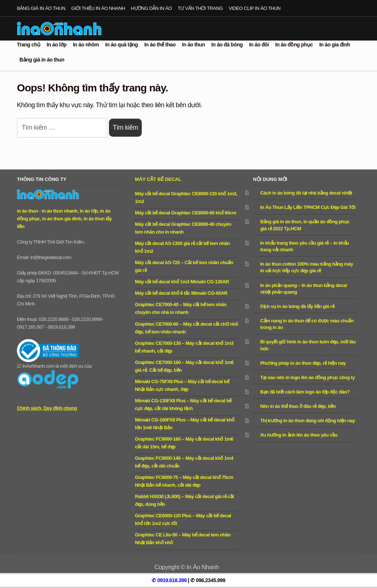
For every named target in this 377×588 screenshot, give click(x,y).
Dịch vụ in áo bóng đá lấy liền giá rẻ (297, 306)
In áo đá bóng (227, 45)
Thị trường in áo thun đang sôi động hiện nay (308, 421)
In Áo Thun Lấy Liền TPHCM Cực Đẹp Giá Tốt (308, 207)
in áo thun (27, 211)
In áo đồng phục (294, 45)
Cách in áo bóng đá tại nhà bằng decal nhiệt (306, 193)
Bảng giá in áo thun (41, 8)
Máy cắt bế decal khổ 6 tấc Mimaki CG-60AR (181, 293)
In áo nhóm (86, 45)
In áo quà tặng (122, 45)
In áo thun (193, 45)
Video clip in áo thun (255, 8)
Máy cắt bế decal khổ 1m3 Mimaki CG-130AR (182, 282)
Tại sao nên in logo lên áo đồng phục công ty (308, 377)
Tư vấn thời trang (200, 8)
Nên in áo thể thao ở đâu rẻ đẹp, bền (298, 406)
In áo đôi (259, 45)
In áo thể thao (160, 45)
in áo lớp (89, 211)
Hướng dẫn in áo (151, 8)
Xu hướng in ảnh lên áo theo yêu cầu (299, 435)
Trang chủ (29, 45)
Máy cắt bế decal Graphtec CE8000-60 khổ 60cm (186, 213)
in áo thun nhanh (59, 211)
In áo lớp (57, 45)
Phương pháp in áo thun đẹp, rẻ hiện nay (303, 363)
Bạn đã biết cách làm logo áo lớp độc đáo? (305, 392)
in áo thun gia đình (61, 219)
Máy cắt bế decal (158, 179)
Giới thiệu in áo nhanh (98, 8)
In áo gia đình (335, 45)
